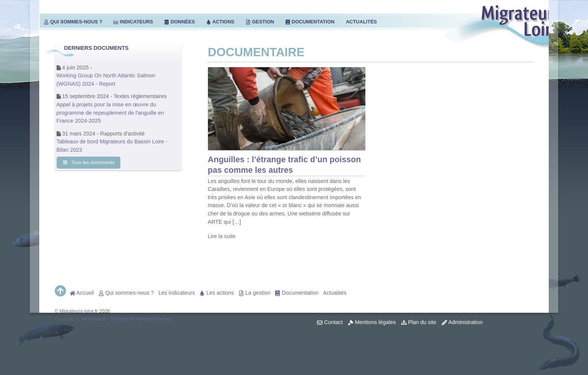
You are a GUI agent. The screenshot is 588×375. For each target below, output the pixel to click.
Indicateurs (133, 22)
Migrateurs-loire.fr (79, 311)
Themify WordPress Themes (141, 319)
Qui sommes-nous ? (73, 22)
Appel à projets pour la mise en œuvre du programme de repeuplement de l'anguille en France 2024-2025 (110, 113)
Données (179, 22)
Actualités (361, 22)
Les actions (216, 293)
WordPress (94, 319)
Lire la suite (222, 236)
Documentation (310, 22)
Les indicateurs (177, 293)
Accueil (82, 293)
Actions (220, 22)
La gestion (255, 293)
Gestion (260, 22)
